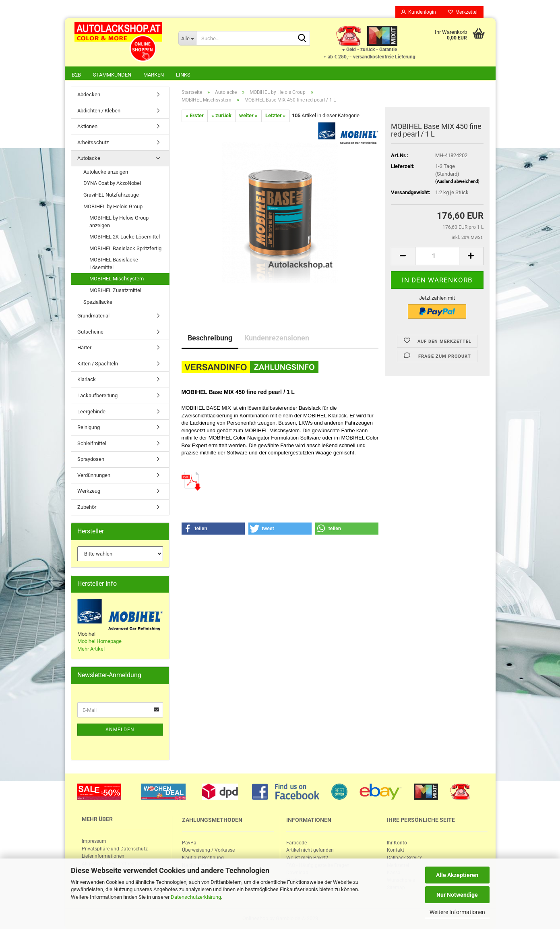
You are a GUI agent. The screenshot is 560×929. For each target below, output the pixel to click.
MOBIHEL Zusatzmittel (115, 290)
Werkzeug (89, 491)
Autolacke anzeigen (106, 172)
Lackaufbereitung (97, 395)
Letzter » (276, 115)
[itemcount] (437, 256)
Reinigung (89, 427)
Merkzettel (463, 12)
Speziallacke (98, 302)
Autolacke (89, 158)
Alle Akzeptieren (457, 875)
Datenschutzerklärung (196, 897)
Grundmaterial (93, 316)
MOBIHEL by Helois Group (113, 206)
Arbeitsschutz (93, 142)
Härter (84, 347)
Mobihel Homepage (99, 641)
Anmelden (120, 730)
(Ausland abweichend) (457, 181)
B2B (76, 75)
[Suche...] (187, 38)
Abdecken (89, 94)
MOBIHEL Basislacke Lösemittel (114, 263)
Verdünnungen (94, 475)
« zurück (221, 115)
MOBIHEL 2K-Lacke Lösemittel (125, 237)
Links (183, 75)
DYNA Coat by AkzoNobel (112, 183)
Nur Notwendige (457, 895)
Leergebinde (91, 412)
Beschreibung (210, 338)
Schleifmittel (92, 443)
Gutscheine (90, 332)
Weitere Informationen (457, 912)
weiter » (248, 115)
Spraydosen (91, 459)
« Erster (195, 115)
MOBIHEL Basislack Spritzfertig (125, 248)
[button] (213, 529)
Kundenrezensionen (277, 338)
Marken (154, 75)
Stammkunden (112, 75)
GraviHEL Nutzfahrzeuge (111, 195)
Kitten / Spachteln (98, 364)
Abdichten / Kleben (99, 111)
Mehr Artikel (91, 649)
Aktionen (87, 126)
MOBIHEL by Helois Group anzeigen (119, 222)
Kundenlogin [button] (419, 12)
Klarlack (87, 379)
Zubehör (87, 507)
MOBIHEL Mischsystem (117, 279)
